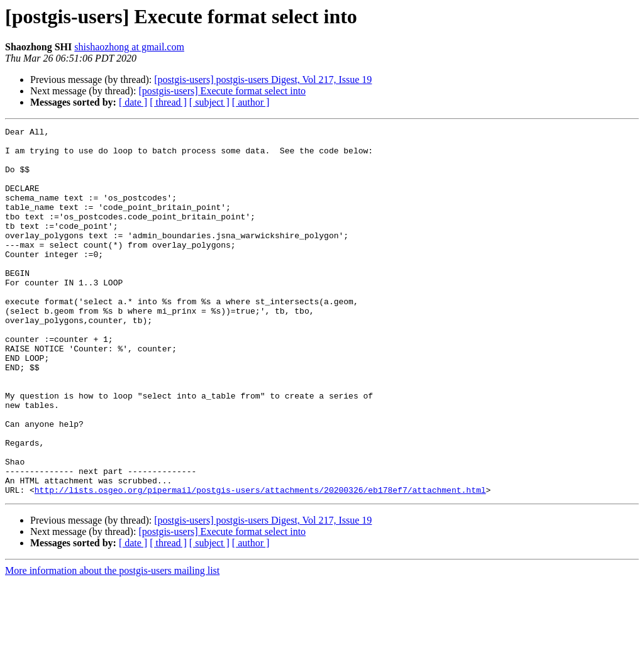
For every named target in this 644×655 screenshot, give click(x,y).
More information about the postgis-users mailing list (112, 644)
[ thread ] (168, 102)
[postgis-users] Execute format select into (222, 91)
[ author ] (251, 102)
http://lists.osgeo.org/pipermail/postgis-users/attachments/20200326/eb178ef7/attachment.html (260, 563)
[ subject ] (209, 102)
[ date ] (133, 102)
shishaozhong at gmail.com (129, 47)
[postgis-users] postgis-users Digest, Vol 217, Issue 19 (263, 80)
